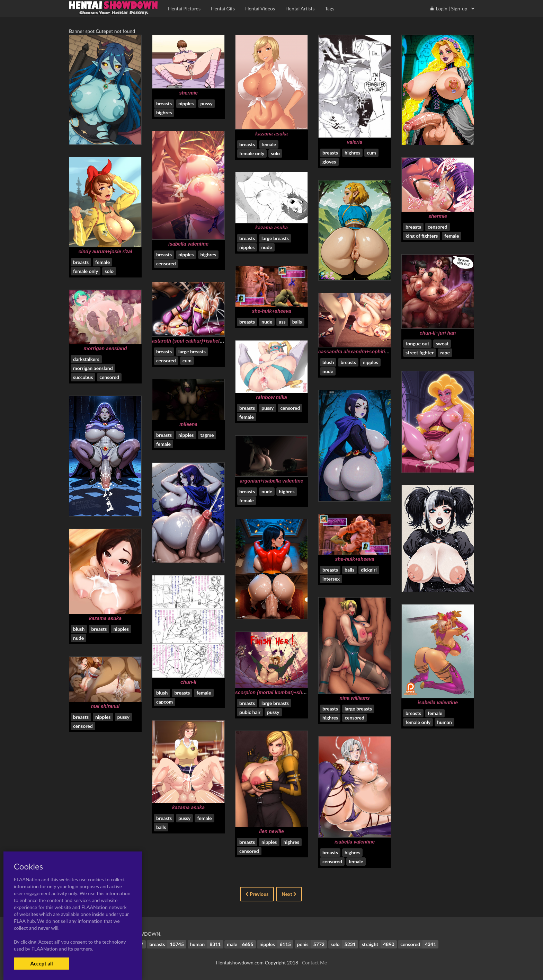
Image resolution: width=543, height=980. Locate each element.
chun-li (188, 682)
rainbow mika (271, 397)
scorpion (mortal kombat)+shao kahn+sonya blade (293, 692)
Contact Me (314, 963)
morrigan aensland (105, 348)
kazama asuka (271, 134)
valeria (355, 142)
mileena (188, 424)
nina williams (354, 698)
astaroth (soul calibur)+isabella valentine (199, 341)
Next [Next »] (289, 894)
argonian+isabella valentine (271, 481)
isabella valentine (188, 244)
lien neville (271, 831)
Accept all (41, 963)
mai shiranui (105, 706)
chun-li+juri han (438, 333)
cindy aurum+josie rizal (105, 251)
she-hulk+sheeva (271, 311)
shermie (188, 93)
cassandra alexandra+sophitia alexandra (365, 352)
